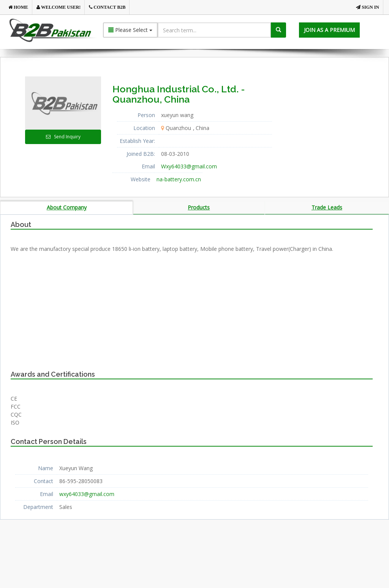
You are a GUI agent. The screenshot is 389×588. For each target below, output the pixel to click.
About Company (67, 207)
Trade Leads (327, 207)
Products (199, 207)
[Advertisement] (338, 124)
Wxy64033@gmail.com (189, 166)
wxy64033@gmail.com (87, 494)
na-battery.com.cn (179, 179)
